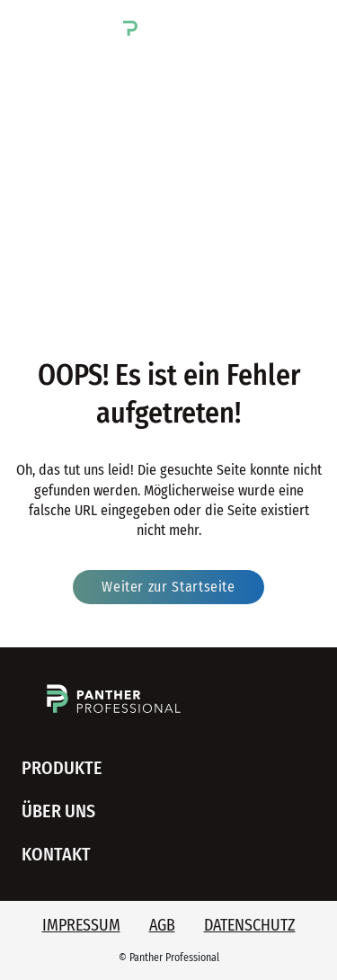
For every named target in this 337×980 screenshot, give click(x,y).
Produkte (62, 768)
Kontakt (56, 854)
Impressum (81, 925)
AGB (162, 925)
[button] (33, 26)
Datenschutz (250, 925)
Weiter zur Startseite (168, 587)
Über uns (58, 811)
